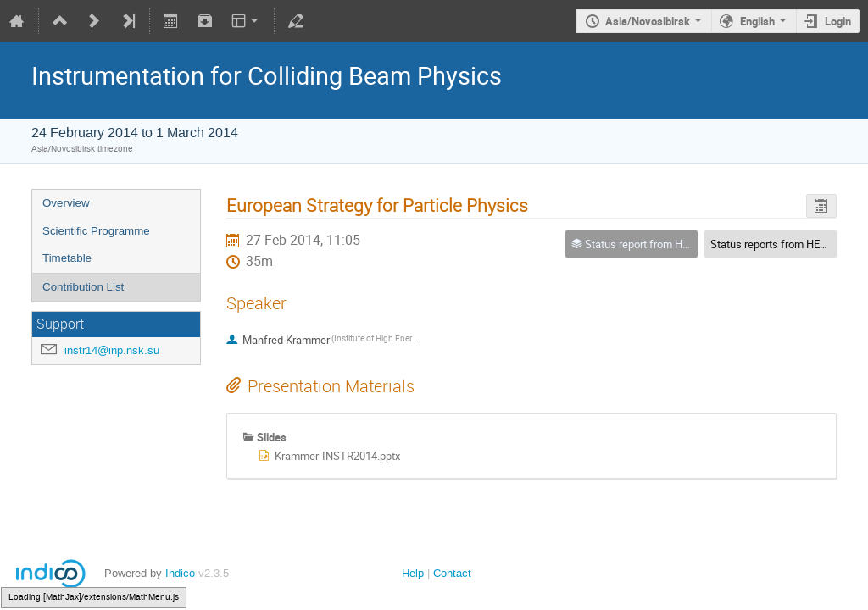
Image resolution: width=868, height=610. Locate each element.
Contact (452, 573)
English (757, 21)
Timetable (67, 258)
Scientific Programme (96, 231)
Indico (180, 573)
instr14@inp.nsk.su (112, 350)
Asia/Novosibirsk (648, 21)
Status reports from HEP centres (788, 244)
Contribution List (83, 287)
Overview (66, 203)
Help (413, 573)
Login (838, 21)
